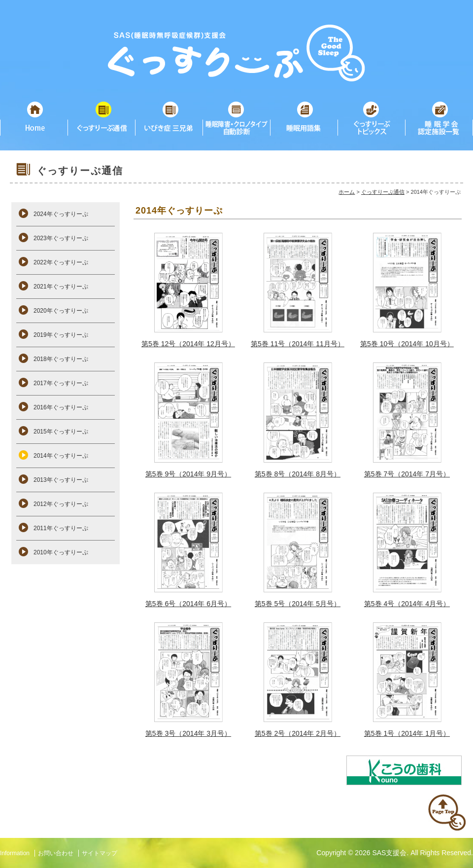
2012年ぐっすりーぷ (61, 504)
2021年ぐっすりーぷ (61, 287)
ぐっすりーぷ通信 (383, 192)
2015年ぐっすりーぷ (61, 432)
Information (15, 853)
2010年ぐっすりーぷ (61, 552)
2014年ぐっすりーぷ (61, 456)
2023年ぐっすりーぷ (61, 238)
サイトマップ (100, 853)
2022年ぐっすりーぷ (61, 262)
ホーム (347, 192)
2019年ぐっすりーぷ (61, 335)
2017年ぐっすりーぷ (61, 383)
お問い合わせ (56, 853)
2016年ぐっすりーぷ (61, 407)
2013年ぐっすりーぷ (61, 480)
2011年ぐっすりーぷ (61, 528)
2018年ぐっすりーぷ (61, 359)
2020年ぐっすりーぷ (61, 311)
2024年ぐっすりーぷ (61, 214)
